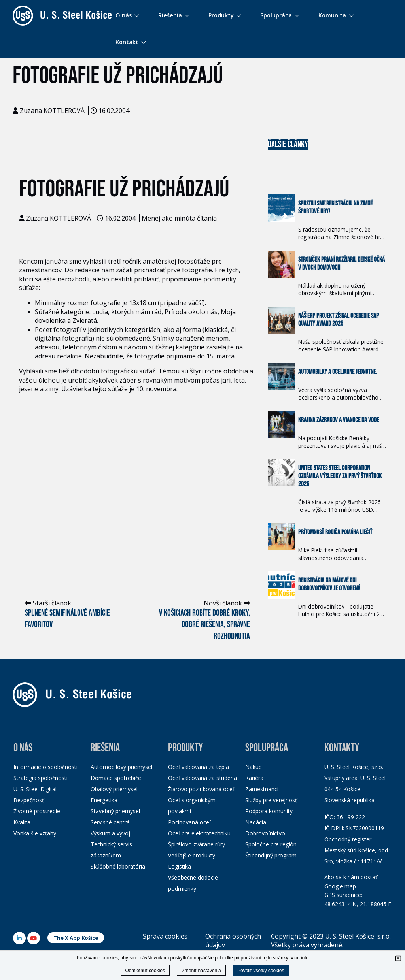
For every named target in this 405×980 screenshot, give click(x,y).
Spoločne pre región (271, 844)
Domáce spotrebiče (116, 778)
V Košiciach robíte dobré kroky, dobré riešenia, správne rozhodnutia (204, 625)
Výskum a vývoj (110, 833)
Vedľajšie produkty (192, 855)
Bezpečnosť (29, 800)
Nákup (254, 767)
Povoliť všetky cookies (261, 971)
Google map (340, 886)
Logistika (180, 866)
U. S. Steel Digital (35, 789)
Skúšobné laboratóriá (118, 866)
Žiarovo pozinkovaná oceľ (201, 789)
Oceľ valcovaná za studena (202, 778)
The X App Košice (76, 938)
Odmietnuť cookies (145, 971)
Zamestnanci (262, 789)
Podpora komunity (269, 811)
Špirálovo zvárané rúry (197, 844)
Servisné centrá (110, 822)
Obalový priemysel (114, 789)
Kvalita (22, 822)
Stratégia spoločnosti (41, 778)
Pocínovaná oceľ (189, 822)
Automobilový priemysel (121, 767)
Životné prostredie (37, 811)
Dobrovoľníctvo (265, 833)
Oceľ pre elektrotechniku (199, 833)
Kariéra (254, 778)
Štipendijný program (271, 855)
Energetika (104, 800)
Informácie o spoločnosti (45, 767)
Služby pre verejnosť (271, 800)
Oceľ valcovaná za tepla (199, 767)
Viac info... (301, 958)
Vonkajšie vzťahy (35, 833)
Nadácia (256, 822)
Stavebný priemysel (115, 811)
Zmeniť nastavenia (201, 971)
